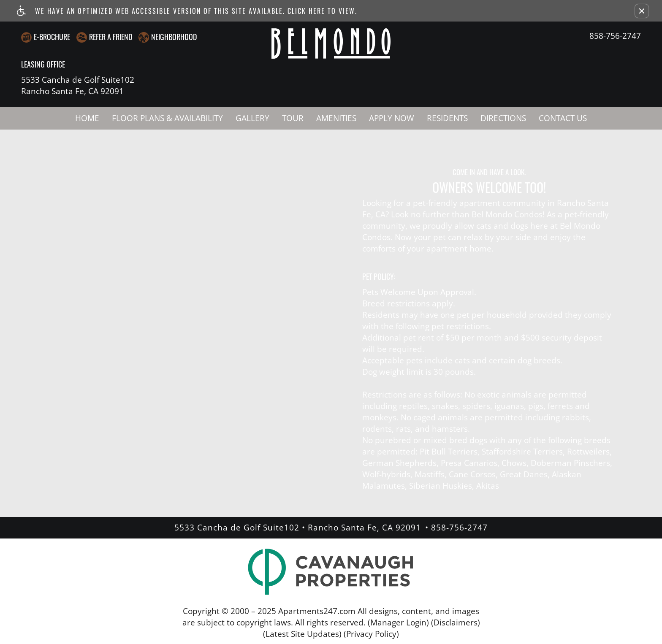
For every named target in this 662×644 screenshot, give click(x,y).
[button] (642, 11)
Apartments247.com (317, 611)
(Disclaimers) (456, 622)
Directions (503, 118)
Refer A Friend (111, 37)
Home (87, 118)
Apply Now (392, 118)
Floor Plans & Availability (167, 118)
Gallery (252, 118)
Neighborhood (174, 37)
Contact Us (563, 118)
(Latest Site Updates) (302, 634)
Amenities (336, 118)
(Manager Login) (398, 622)
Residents (447, 118)
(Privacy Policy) (371, 634)
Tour (293, 118)
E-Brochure (52, 37)
